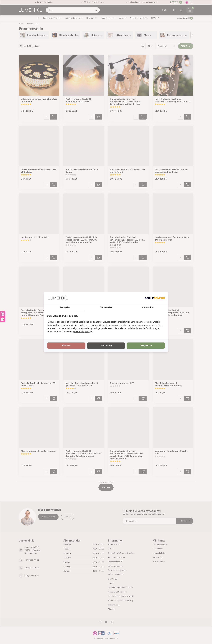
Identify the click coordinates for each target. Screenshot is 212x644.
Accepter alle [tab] (146, 345)
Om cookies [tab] (106, 307)
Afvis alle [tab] (66, 345)
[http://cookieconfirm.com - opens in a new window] (155, 298)
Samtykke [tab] (65, 307)
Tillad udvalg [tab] (106, 345)
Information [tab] (148, 307)
